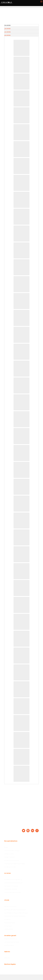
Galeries (7, 958)
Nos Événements (10, 923)
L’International (9, 929)
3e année (7, 29)
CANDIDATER (21, 791)
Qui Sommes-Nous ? (11, 906)
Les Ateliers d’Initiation (11, 886)
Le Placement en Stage (12, 942)
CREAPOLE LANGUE (11, 889)
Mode (6, 847)
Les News (7, 919)
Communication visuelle (12, 851)
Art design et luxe (10, 867)
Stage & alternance (10, 939)
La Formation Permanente (12, 893)
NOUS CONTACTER (22, 798)
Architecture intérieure (12, 860)
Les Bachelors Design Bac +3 (13, 883)
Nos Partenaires (9, 945)
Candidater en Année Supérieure (15, 916)
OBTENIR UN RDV (21, 804)
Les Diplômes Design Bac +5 (13, 879)
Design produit (9, 854)
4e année (8, 32)
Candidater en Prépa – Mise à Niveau (16, 913)
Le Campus (8, 926)
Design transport (9, 857)
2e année (7, 25)
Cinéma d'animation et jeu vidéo (15, 864)
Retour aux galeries (27, 19)
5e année (7, 35)
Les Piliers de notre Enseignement (15, 910)
